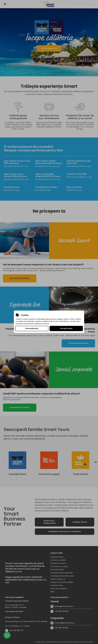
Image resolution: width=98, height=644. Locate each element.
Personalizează (32, 328)
